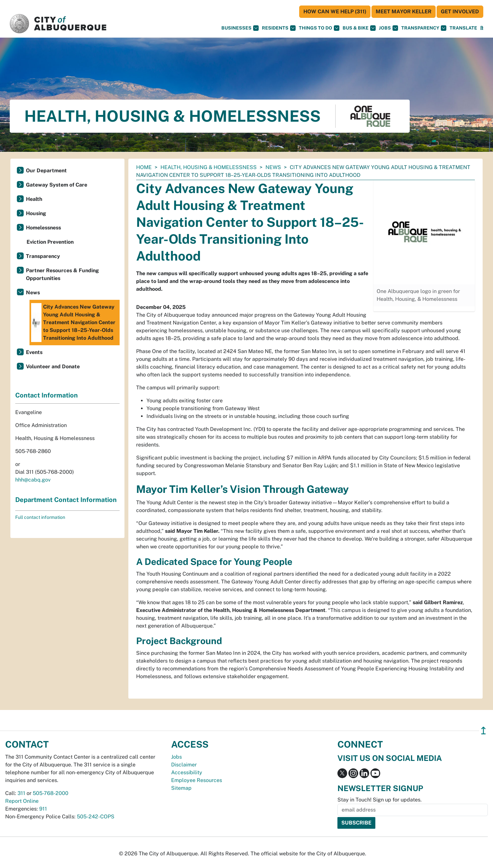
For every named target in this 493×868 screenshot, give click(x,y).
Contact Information (47, 395)
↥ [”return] (483, 731)
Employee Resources (197, 780)
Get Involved (460, 12)
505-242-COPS (96, 817)
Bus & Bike (359, 28)
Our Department (46, 171)
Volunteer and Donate (53, 367)
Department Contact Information (66, 500)
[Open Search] (482, 28)
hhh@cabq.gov (33, 480)
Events (34, 352)
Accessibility (187, 772)
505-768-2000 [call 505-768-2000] (51, 793)
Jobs (388, 28)
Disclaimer (184, 765)
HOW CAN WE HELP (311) (335, 12)
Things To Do (319, 28)
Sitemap (181, 788)
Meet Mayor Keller (404, 12)
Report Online (22, 801)
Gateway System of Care (57, 185)
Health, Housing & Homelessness (209, 167)
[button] (463, 28)
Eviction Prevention (50, 242)
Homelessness (43, 228)
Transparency (424, 28)
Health (34, 199)
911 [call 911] (43, 809)
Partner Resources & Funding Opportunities (62, 274)
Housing (36, 213)
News (273, 167)
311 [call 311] (21, 793)
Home (144, 167)
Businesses (240, 28)
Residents (279, 28)
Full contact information (40, 517)
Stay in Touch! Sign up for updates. (380, 800)
